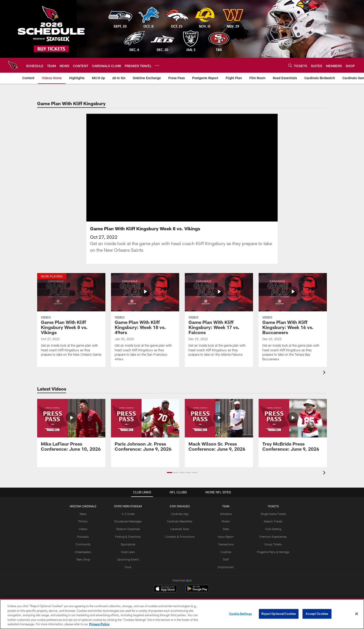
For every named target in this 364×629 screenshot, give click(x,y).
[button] (170, 473)
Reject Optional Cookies (279, 614)
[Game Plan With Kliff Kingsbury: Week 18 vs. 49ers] (145, 320)
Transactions (226, 544)
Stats (226, 529)
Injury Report (226, 537)
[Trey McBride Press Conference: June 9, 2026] (293, 428)
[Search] (290, 65)
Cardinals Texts (180, 529)
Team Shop (83, 559)
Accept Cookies (317, 614)
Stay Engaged (180, 506)
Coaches (226, 552)
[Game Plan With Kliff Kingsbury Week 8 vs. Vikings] (71, 318)
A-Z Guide (128, 514)
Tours (128, 567)
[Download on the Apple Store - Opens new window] (165, 589)
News (83, 514)
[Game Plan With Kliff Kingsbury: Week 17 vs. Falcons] (219, 318)
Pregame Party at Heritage (273, 552)
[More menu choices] (157, 65)
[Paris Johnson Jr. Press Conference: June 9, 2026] (145, 428)
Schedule (226, 514)
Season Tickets (273, 521)
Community (83, 544)
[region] (182, 614)
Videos (83, 529)
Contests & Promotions (180, 537)
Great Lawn (128, 552)
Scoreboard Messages (128, 521)
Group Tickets (273, 544)
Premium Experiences (273, 537)
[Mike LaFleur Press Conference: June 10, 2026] (71, 428)
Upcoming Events (128, 559)
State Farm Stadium (128, 506)
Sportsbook (128, 544)
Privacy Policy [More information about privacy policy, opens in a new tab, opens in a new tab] (99, 624)
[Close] (357, 614)
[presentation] (325, 373)
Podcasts (83, 537)
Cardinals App (180, 514)
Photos (83, 521)
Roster (226, 521)
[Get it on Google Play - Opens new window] (197, 591)
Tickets (273, 506)
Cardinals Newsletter (180, 521)
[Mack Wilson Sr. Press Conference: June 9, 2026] (219, 428)
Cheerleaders (83, 552)
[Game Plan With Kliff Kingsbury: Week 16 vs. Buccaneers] (293, 320)
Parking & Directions (128, 537)
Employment (226, 567)
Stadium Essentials (128, 529)
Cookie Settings (240, 614)
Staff (226, 559)
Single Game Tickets (273, 514)
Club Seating (273, 529)
